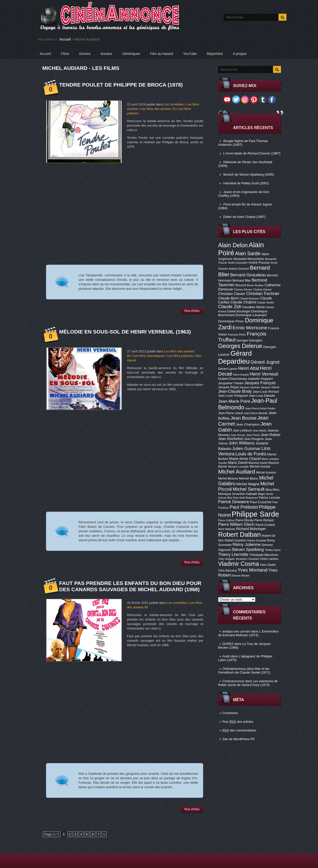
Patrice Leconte (269, 498)
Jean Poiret (253, 435)
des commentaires (239, 730)
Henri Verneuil (264, 374)
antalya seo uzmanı (236, 631)
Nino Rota (233, 498)
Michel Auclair (260, 466)
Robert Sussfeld (257, 540)
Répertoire (215, 54)
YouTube (190, 54)
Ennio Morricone (250, 328)
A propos (240, 54)
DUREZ (228, 644)
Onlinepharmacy (234, 669)
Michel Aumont (266, 473)
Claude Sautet (266, 302)
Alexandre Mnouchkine (248, 259)
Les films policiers (180, 356)
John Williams (242, 443)
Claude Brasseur (249, 298)
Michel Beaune (228, 479)
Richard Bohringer (251, 529)
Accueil (65, 39)
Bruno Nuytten (255, 285)
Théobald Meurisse (264, 555)
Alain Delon (233, 245)
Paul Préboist (244, 507)
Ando (226, 656)
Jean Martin (260, 431)
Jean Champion (248, 424)
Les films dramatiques (149, 356)
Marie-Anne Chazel (245, 459)
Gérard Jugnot (265, 362)
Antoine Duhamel (239, 269)
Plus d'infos (192, 311)
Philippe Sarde (256, 514)
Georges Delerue (240, 346)
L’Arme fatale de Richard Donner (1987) (252, 153)
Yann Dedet (268, 565)
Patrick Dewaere (234, 502)
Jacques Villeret (270, 387)
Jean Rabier (271, 435)
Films (65, 54)
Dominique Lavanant (251, 315)
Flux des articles (238, 722)
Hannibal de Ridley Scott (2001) (246, 183)
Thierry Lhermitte (233, 554)
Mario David (238, 463)
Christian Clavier (232, 294)
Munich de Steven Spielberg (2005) (249, 174)
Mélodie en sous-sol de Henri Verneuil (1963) (125, 332)
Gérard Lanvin (228, 369)
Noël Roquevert (249, 498)
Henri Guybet (241, 375)
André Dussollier (238, 263)
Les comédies (174, 104)
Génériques (131, 54)
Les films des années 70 (158, 109)
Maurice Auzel (258, 463)
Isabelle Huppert (260, 379)
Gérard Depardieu (235, 357)
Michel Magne (248, 484)
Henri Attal (249, 368)
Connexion (230, 713)
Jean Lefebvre (242, 431)
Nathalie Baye (256, 494)
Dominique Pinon (231, 321)
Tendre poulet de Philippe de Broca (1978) (121, 85)
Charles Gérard (262, 289)
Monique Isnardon (232, 494)
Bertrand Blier (242, 281)
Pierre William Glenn (236, 524)
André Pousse (259, 263)
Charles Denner (243, 289)
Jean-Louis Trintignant (233, 396)
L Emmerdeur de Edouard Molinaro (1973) (248, 633)
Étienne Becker (241, 576)
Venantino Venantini (247, 559)
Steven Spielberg (248, 550)
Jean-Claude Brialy (235, 391)
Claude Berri (228, 298)
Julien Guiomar (246, 449)
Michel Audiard (237, 472)
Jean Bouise (244, 418)
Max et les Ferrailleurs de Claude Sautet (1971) (244, 671)
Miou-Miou (272, 490)
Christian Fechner (263, 294)
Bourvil (241, 285)
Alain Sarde (248, 253)
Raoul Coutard (265, 525)
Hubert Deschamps (233, 379)
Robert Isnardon (235, 540)
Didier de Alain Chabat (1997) (245, 217)
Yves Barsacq (227, 571)
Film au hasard (162, 54)
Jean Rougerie (254, 439)
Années (106, 54)
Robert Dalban (239, 534)
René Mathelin (227, 529)
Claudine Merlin (254, 307)
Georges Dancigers (249, 340)
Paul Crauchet (261, 502)
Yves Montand (253, 570)
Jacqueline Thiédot (231, 383)
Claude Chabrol (243, 302)
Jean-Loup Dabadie (262, 396)
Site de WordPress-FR (238, 739)
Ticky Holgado (226, 559)
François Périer (237, 335)
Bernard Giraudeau (248, 275)
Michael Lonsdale (238, 467)
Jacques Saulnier (250, 387)
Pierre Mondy (244, 520)
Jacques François (260, 383)
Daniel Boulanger (239, 311)
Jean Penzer (238, 435)
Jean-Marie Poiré (234, 401)
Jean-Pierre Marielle (256, 413)
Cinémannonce (233, 681)
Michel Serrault (249, 489)
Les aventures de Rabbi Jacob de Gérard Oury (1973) (248, 683)
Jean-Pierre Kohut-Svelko (260, 408)
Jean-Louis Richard (266, 392)
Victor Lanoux (269, 559)
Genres (85, 54)
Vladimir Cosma (238, 564)
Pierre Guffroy (226, 520)
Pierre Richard (264, 520)
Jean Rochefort (231, 439)
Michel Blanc (249, 478)
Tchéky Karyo (273, 550)
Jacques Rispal (228, 387)
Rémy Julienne (246, 545)
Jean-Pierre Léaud (231, 413)
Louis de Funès (251, 454)
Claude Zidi (230, 307)
